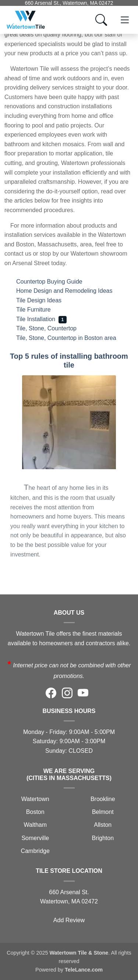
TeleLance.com (84, 970)
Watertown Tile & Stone (79, 953)
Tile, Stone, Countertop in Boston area (72, 338)
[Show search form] (101, 20)
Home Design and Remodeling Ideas (70, 291)
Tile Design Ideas (46, 300)
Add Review (69, 920)
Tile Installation (41, 319)
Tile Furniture (39, 310)
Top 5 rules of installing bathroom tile (69, 361)
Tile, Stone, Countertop (52, 328)
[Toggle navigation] (125, 20)
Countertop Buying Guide (55, 282)
